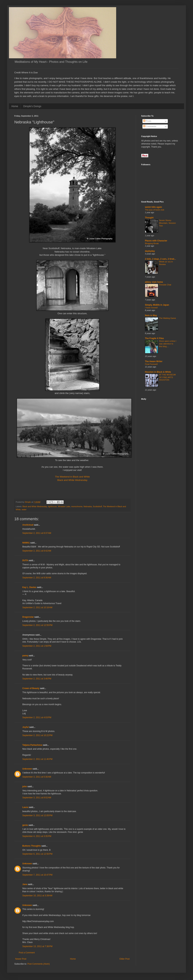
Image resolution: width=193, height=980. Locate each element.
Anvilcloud (28, 525)
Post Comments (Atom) (39, 964)
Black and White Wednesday (72, 480)
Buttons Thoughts (32, 846)
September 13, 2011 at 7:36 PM (37, 946)
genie (25, 825)
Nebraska (88, 506)
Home (15, 106)
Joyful (25, 727)
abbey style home (154, 282)
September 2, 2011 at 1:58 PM (37, 646)
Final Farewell (151, 364)
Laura (25, 807)
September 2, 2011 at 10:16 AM (37, 607)
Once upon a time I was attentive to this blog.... (168, 344)
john (25, 787)
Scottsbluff (97, 506)
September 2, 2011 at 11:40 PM (37, 759)
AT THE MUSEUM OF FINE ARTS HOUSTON (167, 377)
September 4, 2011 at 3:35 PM (37, 836)
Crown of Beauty (31, 688)
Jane (25, 884)
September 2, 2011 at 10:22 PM (37, 735)
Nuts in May (151, 315)
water (24, 509)
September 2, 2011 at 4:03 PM (37, 717)
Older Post (124, 959)
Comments (150, 126)
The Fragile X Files (154, 338)
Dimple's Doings (32, 106)
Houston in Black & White (158, 372)
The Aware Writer (154, 361)
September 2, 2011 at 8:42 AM (37, 551)
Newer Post (21, 959)
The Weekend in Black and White (72, 477)
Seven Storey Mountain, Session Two (167, 223)
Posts (147, 121)
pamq (25, 656)
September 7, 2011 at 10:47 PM (37, 875)
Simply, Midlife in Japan (157, 305)
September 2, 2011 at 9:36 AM (37, 578)
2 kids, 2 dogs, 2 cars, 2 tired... (160, 259)
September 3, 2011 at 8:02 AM (37, 798)
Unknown (27, 769)
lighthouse (52, 506)
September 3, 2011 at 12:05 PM (37, 815)
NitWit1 (26, 543)
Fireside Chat (165, 285)
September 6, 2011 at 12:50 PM (37, 854)
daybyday (150, 251)
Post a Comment (27, 953)
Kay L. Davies (29, 587)
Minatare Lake (64, 506)
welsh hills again (153, 207)
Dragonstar (28, 617)
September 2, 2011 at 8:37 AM (37, 533)
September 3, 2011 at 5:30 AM (37, 777)
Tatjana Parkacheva (32, 745)
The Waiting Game (168, 318)
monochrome (77, 506)
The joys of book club (155, 210)
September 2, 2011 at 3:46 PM (37, 679)
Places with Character (156, 241)
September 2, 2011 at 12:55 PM (37, 625)
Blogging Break (152, 243)
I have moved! (151, 308)
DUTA (25, 560)
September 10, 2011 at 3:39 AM (37, 896)
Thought (149, 218)
